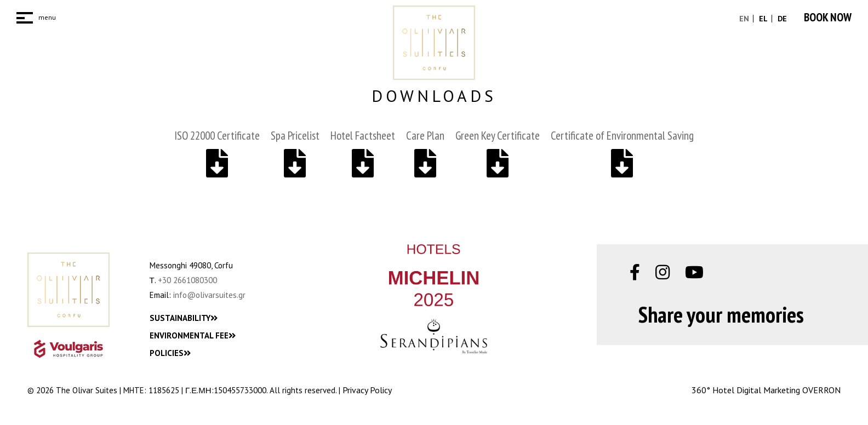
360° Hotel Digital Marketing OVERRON (766, 390)
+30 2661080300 (187, 280)
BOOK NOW (828, 17)
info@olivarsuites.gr (209, 295)
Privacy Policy (367, 390)
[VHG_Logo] (68, 349)
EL (762, 19)
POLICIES (170, 353)
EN (744, 19)
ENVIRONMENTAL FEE (193, 335)
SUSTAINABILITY (184, 318)
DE (781, 19)
